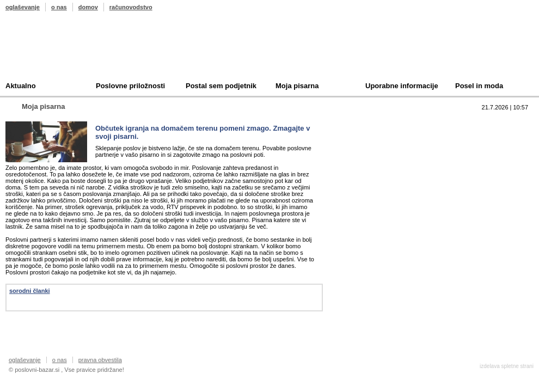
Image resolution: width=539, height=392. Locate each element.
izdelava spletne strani (507, 366)
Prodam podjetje (380, 140)
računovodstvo (131, 7)
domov (88, 7)
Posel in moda (479, 86)
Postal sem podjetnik (221, 86)
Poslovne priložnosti (130, 86)
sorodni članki (30, 291)
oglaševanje (23, 7)
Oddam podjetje (379, 173)
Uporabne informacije (402, 86)
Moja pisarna (297, 86)
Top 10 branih (375, 123)
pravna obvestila (100, 360)
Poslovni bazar (69, 51)
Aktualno (21, 86)
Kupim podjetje (378, 157)
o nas (59, 7)
